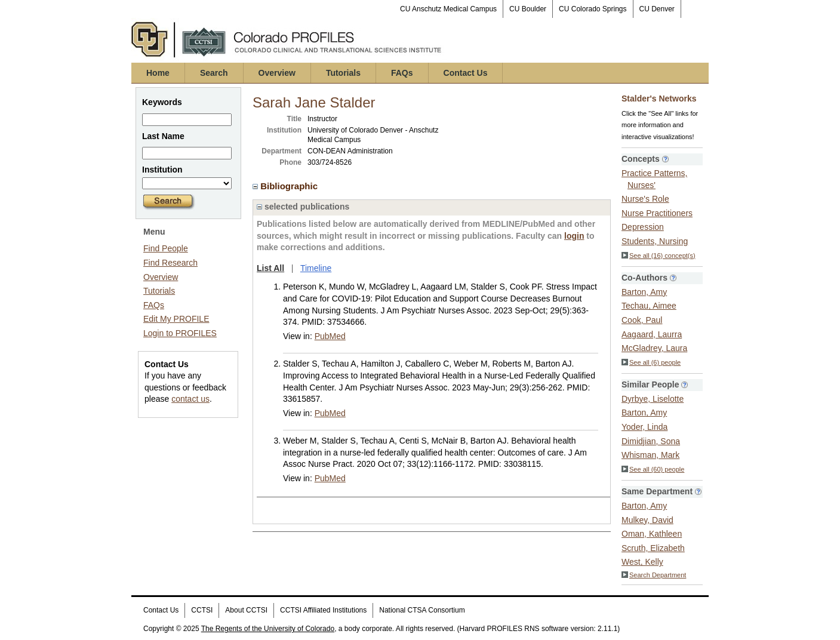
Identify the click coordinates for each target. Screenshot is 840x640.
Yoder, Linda (644, 427)
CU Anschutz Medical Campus (448, 9)
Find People (166, 248)
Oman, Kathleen (652, 534)
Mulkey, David (647, 520)
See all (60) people (653, 469)
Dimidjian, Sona (651, 441)
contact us (190, 399)
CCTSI (202, 610)
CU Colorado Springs (593, 9)
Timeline (316, 268)
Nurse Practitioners (657, 213)
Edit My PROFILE (176, 319)
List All (270, 268)
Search (214, 73)
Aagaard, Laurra (652, 334)
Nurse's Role (645, 199)
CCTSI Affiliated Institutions (323, 610)
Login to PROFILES (180, 333)
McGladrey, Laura (654, 348)
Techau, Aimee (649, 306)
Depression (643, 227)
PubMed (330, 336)
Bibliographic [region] (286, 186)
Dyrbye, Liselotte (653, 399)
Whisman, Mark (650, 455)
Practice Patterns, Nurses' (655, 179)
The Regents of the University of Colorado (268, 629)
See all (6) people (651, 362)
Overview (277, 73)
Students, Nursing (655, 241)
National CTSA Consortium (422, 610)
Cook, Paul (642, 320)
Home (158, 73)
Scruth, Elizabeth (653, 548)
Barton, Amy (644, 292)
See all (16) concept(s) (659, 256)
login (574, 236)
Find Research (170, 263)
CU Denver (657, 9)
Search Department (654, 575)
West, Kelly (642, 562)
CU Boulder (528, 9)
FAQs (402, 73)
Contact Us (466, 73)
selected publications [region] (303, 207)
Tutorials (343, 73)
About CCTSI (246, 610)
